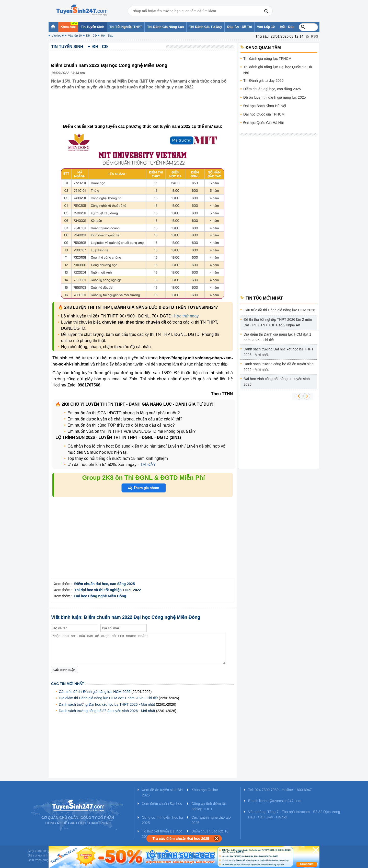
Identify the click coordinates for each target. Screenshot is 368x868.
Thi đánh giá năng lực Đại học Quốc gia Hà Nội (278, 70)
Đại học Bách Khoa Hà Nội (265, 106)
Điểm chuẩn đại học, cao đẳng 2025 (272, 89)
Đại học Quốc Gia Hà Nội (263, 123)
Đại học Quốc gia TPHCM (264, 114)
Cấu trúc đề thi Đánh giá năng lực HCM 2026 (95, 692)
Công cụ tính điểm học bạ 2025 (162, 820)
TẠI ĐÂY (148, 465)
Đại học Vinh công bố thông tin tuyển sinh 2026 (277, 382)
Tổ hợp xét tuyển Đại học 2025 (162, 834)
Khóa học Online (205, 790)
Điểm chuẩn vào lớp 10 (210, 831)
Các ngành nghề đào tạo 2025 (211, 820)
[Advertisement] (144, 111)
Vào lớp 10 (75, 36)
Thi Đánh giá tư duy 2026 (263, 81)
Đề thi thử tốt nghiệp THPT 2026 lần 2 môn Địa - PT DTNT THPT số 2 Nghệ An (278, 322)
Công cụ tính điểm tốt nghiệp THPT (209, 806)
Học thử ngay (186, 316)
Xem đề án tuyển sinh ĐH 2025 (162, 792)
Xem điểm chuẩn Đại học (162, 804)
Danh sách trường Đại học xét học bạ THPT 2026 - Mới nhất (107, 704)
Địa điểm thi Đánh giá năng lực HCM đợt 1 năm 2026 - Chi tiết (108, 698)
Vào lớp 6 (58, 36)
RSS (314, 36)
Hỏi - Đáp (107, 36)
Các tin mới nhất (68, 684)
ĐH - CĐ (91, 36)
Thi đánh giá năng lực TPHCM (267, 59)
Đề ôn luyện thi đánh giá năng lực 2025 (275, 97)
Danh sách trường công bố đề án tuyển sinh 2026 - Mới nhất (107, 711)
